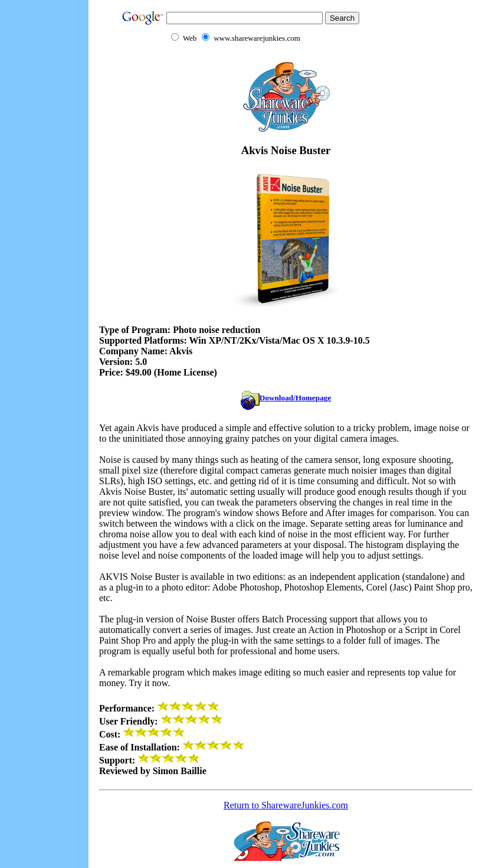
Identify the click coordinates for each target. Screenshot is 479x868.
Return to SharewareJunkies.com (286, 805)
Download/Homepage (286, 398)
